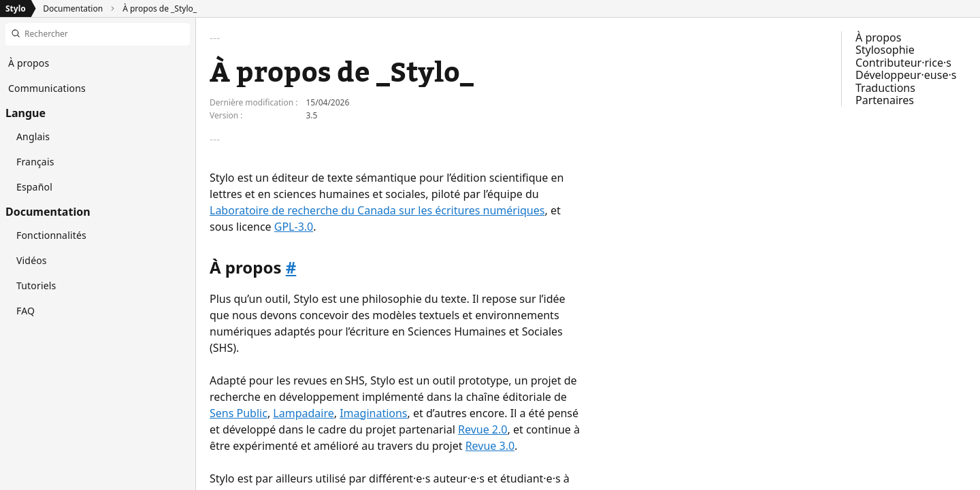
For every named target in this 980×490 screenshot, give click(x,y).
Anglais (33, 136)
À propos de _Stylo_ (160, 9)
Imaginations (373, 413)
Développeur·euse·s (906, 75)
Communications (47, 88)
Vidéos (32, 260)
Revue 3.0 (490, 446)
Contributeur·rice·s (903, 63)
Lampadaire (303, 413)
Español (34, 187)
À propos (878, 37)
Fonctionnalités (51, 235)
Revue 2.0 (483, 429)
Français (35, 162)
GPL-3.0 (294, 227)
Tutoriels (36, 285)
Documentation (73, 9)
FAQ (26, 311)
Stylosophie (885, 50)
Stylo (16, 9)
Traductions (885, 88)
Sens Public (239, 413)
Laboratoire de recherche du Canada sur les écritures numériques (377, 210)
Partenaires (885, 100)
